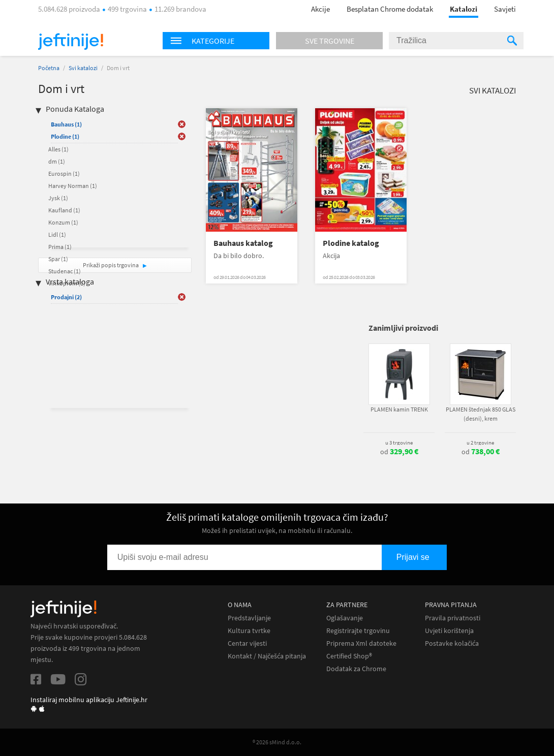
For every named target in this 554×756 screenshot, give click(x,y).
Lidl (57, 234)
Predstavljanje (249, 618)
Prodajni (66, 297)
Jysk (58, 198)
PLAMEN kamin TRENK (399, 409)
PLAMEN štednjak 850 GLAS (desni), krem (481, 414)
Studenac (65, 271)
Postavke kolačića (452, 643)
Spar (58, 259)
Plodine (65, 136)
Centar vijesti (247, 643)
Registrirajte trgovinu (358, 631)
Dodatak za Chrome (356, 669)
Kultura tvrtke (249, 631)
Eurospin (64, 174)
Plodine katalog (351, 243)
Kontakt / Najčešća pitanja (267, 656)
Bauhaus (66, 124)
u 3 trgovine (399, 443)
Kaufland (64, 210)
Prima (60, 247)
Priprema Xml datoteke (361, 643)
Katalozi (464, 9)
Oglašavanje (345, 618)
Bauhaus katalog (243, 243)
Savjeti (505, 9)
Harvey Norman (73, 186)
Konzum (63, 222)
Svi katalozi (83, 68)
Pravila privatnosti (453, 618)
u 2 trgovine (480, 443)
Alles (58, 149)
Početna (49, 68)
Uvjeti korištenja (449, 631)
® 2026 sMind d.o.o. (277, 742)
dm (57, 161)
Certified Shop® (349, 656)
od (399, 452)
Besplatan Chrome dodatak (390, 9)
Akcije (320, 9)
